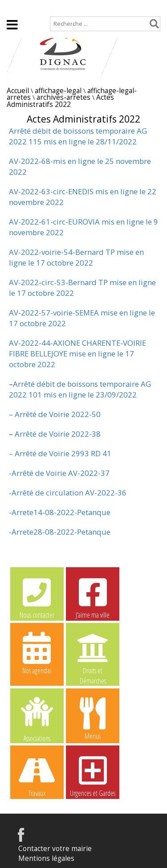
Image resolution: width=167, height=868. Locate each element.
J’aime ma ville (93, 597)
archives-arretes (63, 97)
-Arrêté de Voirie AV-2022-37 (59, 473)
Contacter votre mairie (55, 849)
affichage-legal (58, 91)
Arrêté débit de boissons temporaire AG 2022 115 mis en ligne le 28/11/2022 (78, 136)
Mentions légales (46, 858)
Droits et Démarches (93, 653)
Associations (37, 719)
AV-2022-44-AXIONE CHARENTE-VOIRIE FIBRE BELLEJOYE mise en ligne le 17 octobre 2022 (77, 354)
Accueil (14, 7)
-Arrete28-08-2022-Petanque (60, 532)
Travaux (37, 775)
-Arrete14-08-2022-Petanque (60, 512)
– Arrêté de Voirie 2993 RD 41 (60, 453)
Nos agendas (37, 653)
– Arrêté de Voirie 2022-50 (55, 414)
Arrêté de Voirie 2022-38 (57, 434)
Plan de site (57, 7)
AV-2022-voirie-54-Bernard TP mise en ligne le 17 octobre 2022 (76, 257)
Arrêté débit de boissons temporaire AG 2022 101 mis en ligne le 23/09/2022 (80, 389)
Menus (93, 718)
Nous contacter (37, 597)
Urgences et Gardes (93, 775)
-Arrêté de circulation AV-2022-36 (68, 493)
